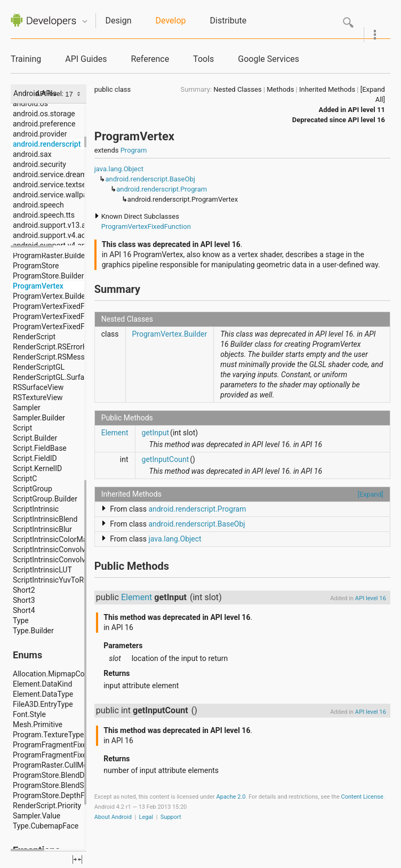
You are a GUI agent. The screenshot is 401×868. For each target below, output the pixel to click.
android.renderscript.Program (162, 189)
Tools (203, 59)
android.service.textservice (57, 185)
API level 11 (366, 110)
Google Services (268, 59)
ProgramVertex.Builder (170, 334)
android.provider (40, 134)
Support (171, 817)
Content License (362, 797)
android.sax (32, 154)
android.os (30, 103)
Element (115, 433)
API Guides (86, 59)
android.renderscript (47, 144)
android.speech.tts (44, 215)
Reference (150, 59)
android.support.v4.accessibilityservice (77, 235)
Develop (171, 21)
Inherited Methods (327, 89)
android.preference (44, 124)
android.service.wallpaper (55, 195)
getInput (156, 433)
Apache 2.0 (231, 797)
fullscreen (77, 859)
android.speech (38, 205)
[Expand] (371, 494)
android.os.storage (44, 114)
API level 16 (366, 120)
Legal (146, 817)
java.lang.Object (119, 169)
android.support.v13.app (53, 225)
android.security (39, 164)
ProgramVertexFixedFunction (146, 226)
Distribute (228, 21)
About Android (113, 817)
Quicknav (85, 22)
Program (134, 150)
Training (26, 59)
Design (119, 21)
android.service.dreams (52, 174)
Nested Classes (237, 89)
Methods (280, 89)
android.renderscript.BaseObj (150, 179)
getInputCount (166, 459)
